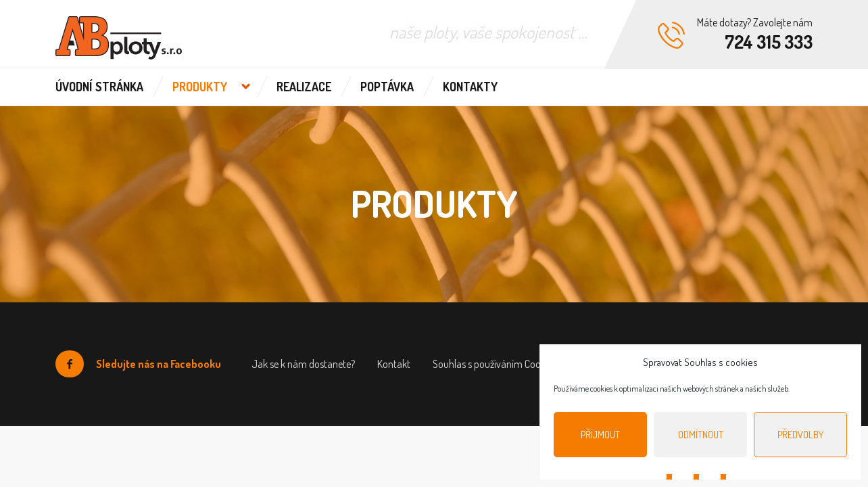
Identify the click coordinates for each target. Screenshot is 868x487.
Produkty (200, 87)
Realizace (304, 87)
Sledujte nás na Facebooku (138, 364)
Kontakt (394, 364)
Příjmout (600, 435)
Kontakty (470, 87)
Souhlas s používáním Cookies (495, 364)
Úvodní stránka (99, 87)
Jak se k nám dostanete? (303, 364)
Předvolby (800, 435)
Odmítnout (701, 435)
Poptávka (387, 87)
